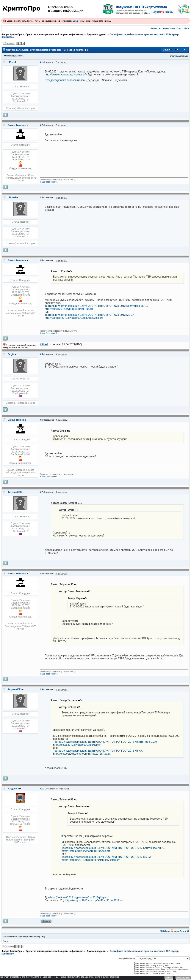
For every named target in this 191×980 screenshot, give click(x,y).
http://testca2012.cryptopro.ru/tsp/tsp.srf (69, 309)
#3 (42, 197)
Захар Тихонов (17, 125)
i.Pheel (12, 62)
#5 (42, 354)
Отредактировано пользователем (65, 80)
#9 (42, 689)
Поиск (180, 28)
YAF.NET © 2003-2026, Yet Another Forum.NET (171, 978)
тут (75, 180)
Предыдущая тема (15, 56)
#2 (42, 125)
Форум (154, 28)
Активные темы (167, 28)
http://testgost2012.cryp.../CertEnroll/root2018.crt (94, 900)
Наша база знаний (49, 182)
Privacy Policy (132, 978)
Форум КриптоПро (12, 34)
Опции (166, 50)
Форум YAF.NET (145, 978)
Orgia (11, 354)
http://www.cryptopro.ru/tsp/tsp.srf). (66, 75)
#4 (42, 260)
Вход (75, 21)
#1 (42, 62)
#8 (42, 573)
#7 (42, 492)
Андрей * (13, 789)
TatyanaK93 (15, 492)
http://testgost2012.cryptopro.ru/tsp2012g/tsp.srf (74, 318)
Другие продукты (96, 34)
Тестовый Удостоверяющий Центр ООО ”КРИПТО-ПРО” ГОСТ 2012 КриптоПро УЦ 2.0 (97, 306)
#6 (42, 420)
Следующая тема (178, 56)
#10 (42, 789)
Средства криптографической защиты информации (54, 34)
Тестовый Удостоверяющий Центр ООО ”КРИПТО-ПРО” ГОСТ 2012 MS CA (90, 315)
